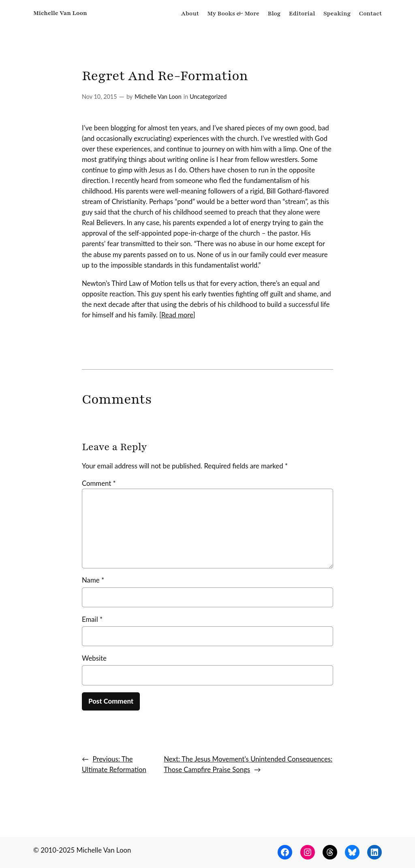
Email (92, 619)
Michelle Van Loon (60, 13)
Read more (177, 315)
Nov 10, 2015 (99, 97)
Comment (99, 483)
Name (93, 580)
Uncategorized (208, 97)
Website (94, 658)
